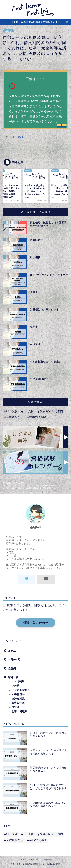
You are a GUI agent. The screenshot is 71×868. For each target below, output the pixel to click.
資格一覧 (13, 677)
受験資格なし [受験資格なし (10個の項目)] (15, 417)
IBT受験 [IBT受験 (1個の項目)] (29, 411)
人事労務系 (18, 694)
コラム (12, 651)
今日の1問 (8, 31)
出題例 (12, 668)
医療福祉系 (18, 703)
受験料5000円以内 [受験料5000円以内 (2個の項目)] (51, 411)
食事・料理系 (19, 712)
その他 (16, 686)
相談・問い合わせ (36, 623)
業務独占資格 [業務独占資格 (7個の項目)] (38, 417)
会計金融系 (18, 699)
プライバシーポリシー (29, 860)
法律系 (16, 707)
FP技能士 (18, 137)
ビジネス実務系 (21, 690)
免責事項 (48, 860)
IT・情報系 (18, 682)
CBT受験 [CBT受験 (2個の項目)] (12, 411)
